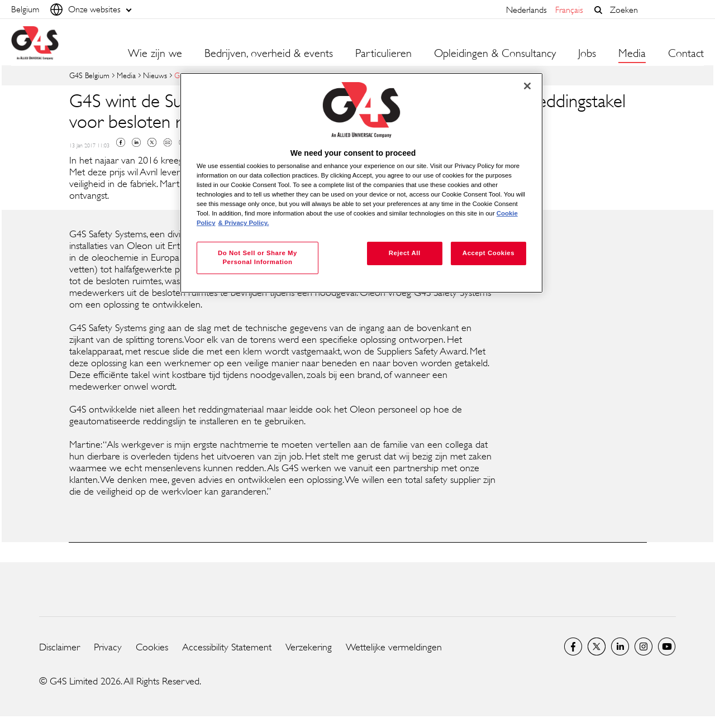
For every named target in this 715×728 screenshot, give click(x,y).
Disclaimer (59, 647)
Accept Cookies (488, 253)
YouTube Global (667, 646)
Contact (686, 54)
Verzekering (309, 647)
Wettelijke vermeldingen (394, 647)
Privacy (108, 647)
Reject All (405, 253)
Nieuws (155, 75)
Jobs (587, 54)
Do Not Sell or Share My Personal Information (258, 257)
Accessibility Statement (227, 647)
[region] (361, 183)
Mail (168, 142)
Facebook (121, 142)
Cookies (152, 647)
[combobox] (654, 10)
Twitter (152, 142)
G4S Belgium (89, 75)
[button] (598, 10)
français (569, 10)
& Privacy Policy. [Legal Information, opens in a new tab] (244, 223)
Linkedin (136, 142)
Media (126, 75)
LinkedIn (620, 646)
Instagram (643, 646)
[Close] (527, 86)
